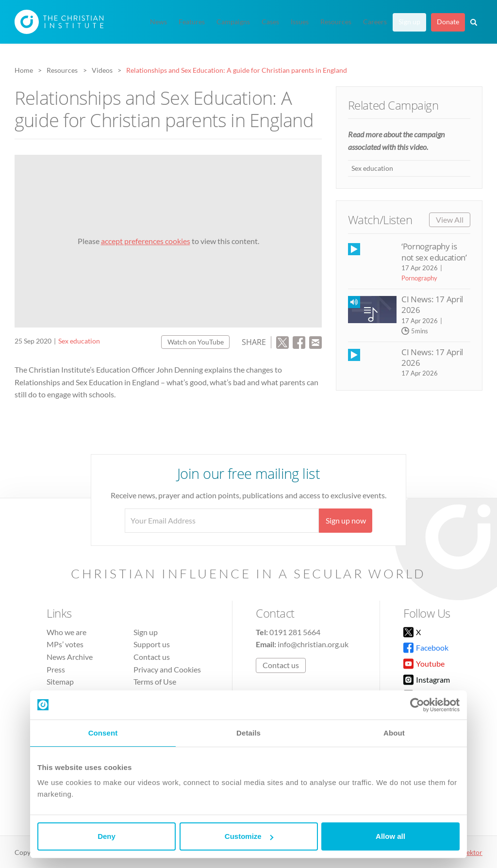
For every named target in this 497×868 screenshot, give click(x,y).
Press (56, 669)
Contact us (152, 657)
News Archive (70, 657)
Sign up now (346, 520)
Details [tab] (248, 733)
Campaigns (233, 22)
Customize (249, 836)
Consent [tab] (103, 733)
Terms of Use (155, 681)
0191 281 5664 (295, 632)
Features (192, 22)
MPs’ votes (65, 644)
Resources (336, 22)
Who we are (66, 632)
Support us (152, 644)
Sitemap (60, 681)
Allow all (390, 836)
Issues (300, 22)
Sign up (409, 22)
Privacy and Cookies (167, 669)
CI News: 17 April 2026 (432, 304)
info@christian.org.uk (313, 644)
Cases (270, 22)
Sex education (79, 341)
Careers (375, 22)
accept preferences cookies (146, 241)
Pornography (419, 278)
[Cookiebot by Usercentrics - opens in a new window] (417, 705)
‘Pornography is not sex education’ (434, 252)
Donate (448, 22)
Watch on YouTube (196, 342)
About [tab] (394, 733)
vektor (473, 852)
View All (450, 220)
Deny (107, 836)
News (158, 22)
